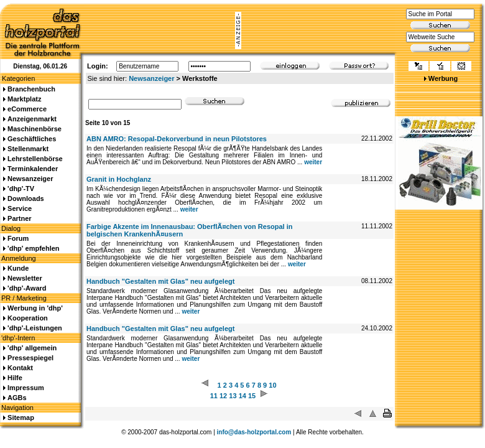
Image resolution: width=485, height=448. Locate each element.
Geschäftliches (32, 139)
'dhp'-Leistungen (35, 328)
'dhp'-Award (27, 288)
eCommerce (27, 109)
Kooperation (28, 318)
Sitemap (21, 418)
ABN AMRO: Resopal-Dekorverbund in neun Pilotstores (177, 139)
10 (272, 385)
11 (214, 396)
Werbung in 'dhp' (35, 308)
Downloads (26, 198)
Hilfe (15, 378)
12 (223, 396)
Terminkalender (33, 169)
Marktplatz (24, 99)
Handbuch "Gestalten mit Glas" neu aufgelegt (160, 281)
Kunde (18, 268)
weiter (313, 162)
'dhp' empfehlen (33, 248)
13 (233, 396)
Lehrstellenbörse (35, 159)
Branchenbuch (31, 89)
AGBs (17, 398)
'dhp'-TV (21, 189)
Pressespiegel (30, 358)
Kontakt (20, 368)
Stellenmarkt (28, 149)
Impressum (26, 388)
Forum (18, 238)
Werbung (443, 78)
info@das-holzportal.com (254, 432)
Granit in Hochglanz (119, 179)
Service (20, 208)
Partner (20, 218)
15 (252, 396)
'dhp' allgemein (32, 348)
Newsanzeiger (151, 78)
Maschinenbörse (35, 129)
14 (242, 396)
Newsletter (25, 278)
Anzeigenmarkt (32, 119)
